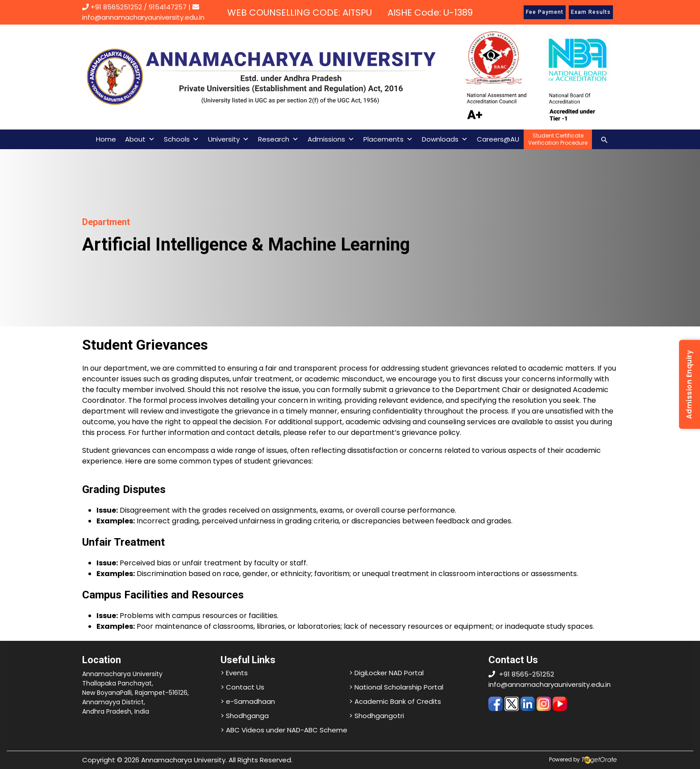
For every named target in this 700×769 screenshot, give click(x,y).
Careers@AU (498, 139)
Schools (181, 139)
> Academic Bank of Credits (395, 701)
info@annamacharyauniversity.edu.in (550, 684)
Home (106, 139)
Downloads (445, 139)
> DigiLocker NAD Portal (386, 673)
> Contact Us (242, 687)
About (140, 139)
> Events (234, 673)
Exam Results (591, 12)
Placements (388, 139)
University (229, 139)
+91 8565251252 (116, 7)
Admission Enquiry (689, 385)
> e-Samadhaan (248, 701)
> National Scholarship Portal (396, 687)
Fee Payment (545, 12)
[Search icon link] (604, 139)
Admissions (331, 139)
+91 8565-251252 (527, 674)
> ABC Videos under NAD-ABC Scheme (284, 730)
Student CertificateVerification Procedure (558, 139)
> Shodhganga (245, 716)
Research (278, 139)
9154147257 (168, 7)
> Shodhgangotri (377, 716)
